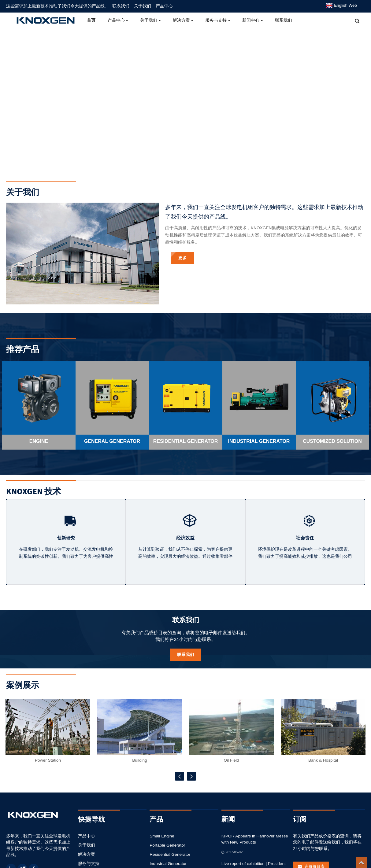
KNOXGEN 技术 (33, 500)
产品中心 (164, 6)
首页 (91, 20)
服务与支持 (218, 20)
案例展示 (23, 694)
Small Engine (161, 836)
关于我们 (143, 6)
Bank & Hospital (323, 769)
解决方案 (183, 20)
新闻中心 (252, 20)
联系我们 (121, 6)
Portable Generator (167, 845)
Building (140, 769)
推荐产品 (23, 358)
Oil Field (231, 769)
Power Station (48, 769)
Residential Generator (169, 854)
